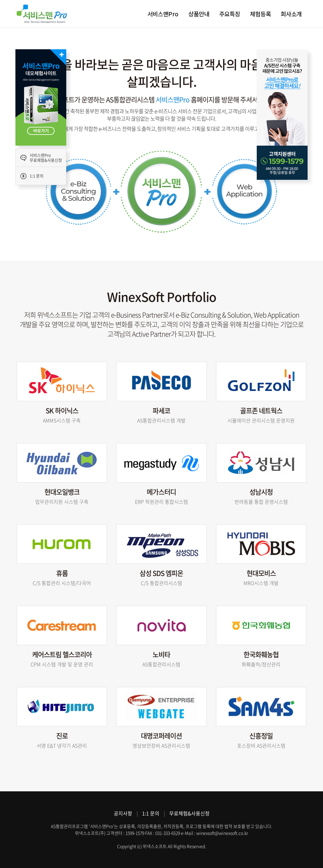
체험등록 (260, 14)
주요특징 (230, 14)
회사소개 (291, 14)
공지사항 (123, 813)
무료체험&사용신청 (189, 813)
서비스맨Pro (163, 14)
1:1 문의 (151, 813)
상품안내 (199, 14)
